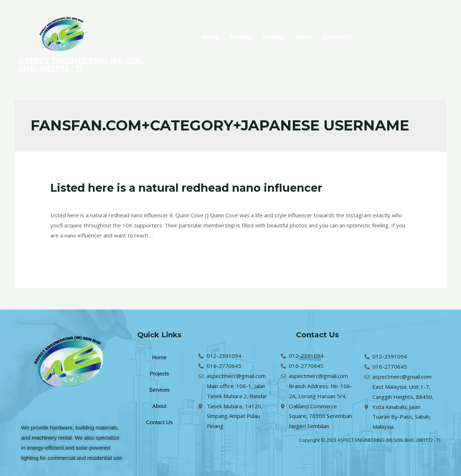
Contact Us (337, 37)
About (303, 37)
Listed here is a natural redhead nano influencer (186, 188)
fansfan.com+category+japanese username (154, 201)
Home (211, 37)
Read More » (66, 254)
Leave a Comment (73, 201)
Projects (240, 37)
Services (273, 37)
